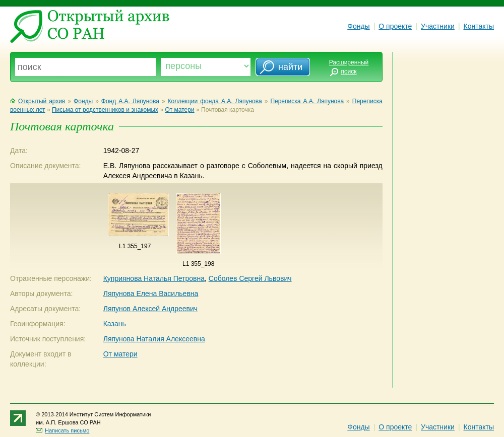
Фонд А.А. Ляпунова (130, 101)
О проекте (395, 26)
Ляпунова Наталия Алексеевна (154, 339)
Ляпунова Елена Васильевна (151, 294)
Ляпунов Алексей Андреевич (150, 309)
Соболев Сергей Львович (250, 278)
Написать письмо (62, 430)
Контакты (479, 26)
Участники (438, 26)
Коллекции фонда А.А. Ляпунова (215, 101)
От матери (179, 110)
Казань (115, 324)
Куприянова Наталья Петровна (154, 278)
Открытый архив (38, 101)
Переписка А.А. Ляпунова (307, 101)
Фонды (358, 26)
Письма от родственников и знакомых (105, 110)
